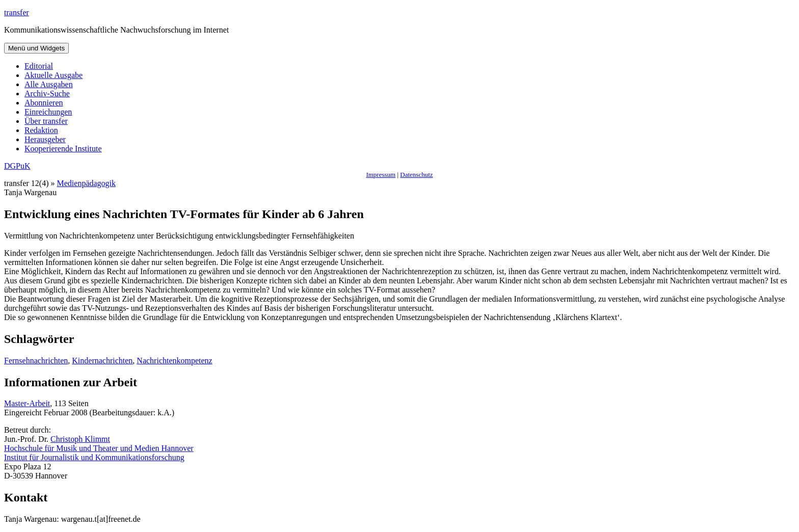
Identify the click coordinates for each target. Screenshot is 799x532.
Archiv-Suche (47, 94)
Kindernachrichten (102, 361)
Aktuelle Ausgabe (54, 75)
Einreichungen (48, 112)
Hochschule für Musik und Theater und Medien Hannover (99, 448)
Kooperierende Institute (63, 149)
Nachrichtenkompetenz (174, 361)
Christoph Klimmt (80, 439)
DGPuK (17, 166)
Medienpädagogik (87, 183)
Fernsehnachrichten (36, 361)
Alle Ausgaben (49, 84)
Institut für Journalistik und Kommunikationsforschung (94, 457)
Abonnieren (44, 103)
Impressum (381, 175)
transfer (17, 12)
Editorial (39, 66)
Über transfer (46, 121)
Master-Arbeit (27, 403)
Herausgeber (45, 139)
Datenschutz (416, 175)
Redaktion (41, 130)
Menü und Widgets (36, 48)
